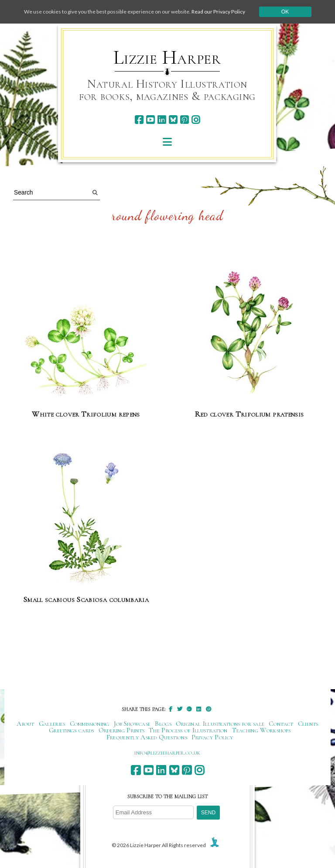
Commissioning (90, 724)
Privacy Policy (212, 737)
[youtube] (150, 120)
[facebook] (139, 120)
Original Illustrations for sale (220, 724)
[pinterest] (184, 120)
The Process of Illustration (188, 730)
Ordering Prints (122, 730)
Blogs (163, 724)
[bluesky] (173, 120)
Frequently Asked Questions (147, 737)
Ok (285, 12)
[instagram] (196, 120)
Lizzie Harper (167, 58)
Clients (308, 724)
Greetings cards (72, 730)
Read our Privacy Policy (218, 12)
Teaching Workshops (262, 730)
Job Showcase (132, 724)
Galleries (52, 724)
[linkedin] (162, 120)
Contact (281, 724)
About (26, 724)
